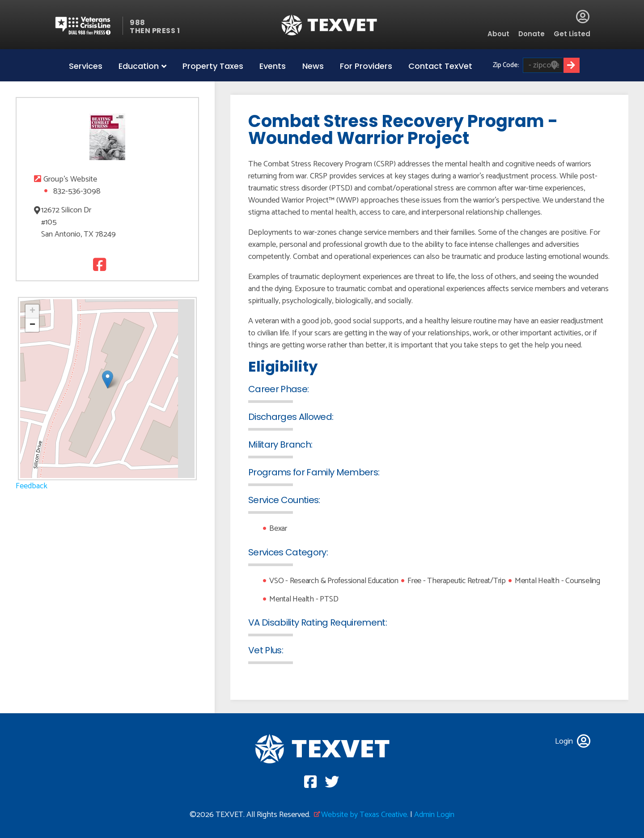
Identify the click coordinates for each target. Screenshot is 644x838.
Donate (532, 34)
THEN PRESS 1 (155, 31)
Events (273, 66)
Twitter (117, 265)
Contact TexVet (440, 66)
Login (583, 17)
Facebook (98, 265)
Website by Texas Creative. (365, 815)
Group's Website (70, 180)
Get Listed (572, 34)
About (498, 34)
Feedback (32, 486)
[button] (108, 379)
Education (139, 66)
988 (138, 23)
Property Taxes (213, 66)
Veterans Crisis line (88, 26)
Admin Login (434, 815)
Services (86, 66)
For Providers (366, 66)
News (313, 66)
